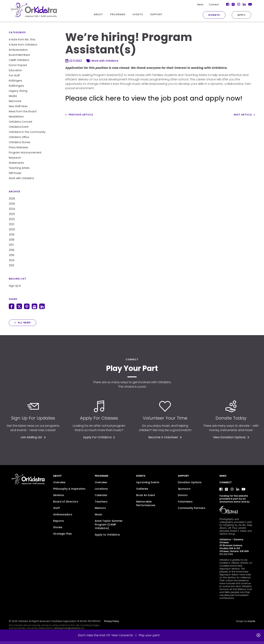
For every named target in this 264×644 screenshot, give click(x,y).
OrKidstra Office (19, 137)
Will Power (15, 173)
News (200, 4)
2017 (11, 245)
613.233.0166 (226, 554)
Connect (214, 4)
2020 (12, 229)
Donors (183, 495)
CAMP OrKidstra (19, 60)
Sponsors (184, 489)
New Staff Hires (18, 106)
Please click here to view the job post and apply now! (154, 98)
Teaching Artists (19, 168)
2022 (12, 219)
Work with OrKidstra (21, 178)
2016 (12, 250)
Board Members (19, 55)
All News (23, 323)
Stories (58, 527)
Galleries (142, 489)
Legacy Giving (18, 91)
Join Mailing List (33, 437)
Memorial (15, 101)
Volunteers (185, 502)
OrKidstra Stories (20, 142)
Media (13, 96)
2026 (12, 199)
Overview (59, 482)
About (57, 476)
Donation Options (190, 482)
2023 (12, 214)
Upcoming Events (148, 482)
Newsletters (16, 117)
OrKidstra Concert (21, 122)
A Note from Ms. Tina (22, 39)
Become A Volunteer (165, 437)
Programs (102, 476)
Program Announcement (25, 153)
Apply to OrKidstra (107, 535)
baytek (251, 621)
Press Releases (19, 147)
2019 (12, 235)
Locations (101, 489)
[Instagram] (239, 4)
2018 (12, 240)
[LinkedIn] (244, 4)
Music (99, 514)
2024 (12, 209)
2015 (12, 255)
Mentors (100, 508)
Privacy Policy (112, 621)
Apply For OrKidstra (99, 437)
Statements (16, 163)
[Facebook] (228, 4)
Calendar (101, 495)
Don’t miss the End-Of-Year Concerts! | (108, 635)
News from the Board (23, 111)
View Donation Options (231, 437)
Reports (58, 521)
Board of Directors (66, 502)
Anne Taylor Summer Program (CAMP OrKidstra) (109, 525)
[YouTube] (250, 4)
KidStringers (16, 86)
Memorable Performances (146, 503)
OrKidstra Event (19, 127)
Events (141, 476)
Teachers (101, 502)
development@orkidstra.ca (69, 628)
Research (15, 158)
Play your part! (149, 635)
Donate (214, 15)
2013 (11, 265)
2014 (12, 260)
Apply (241, 15)
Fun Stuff (14, 75)
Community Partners (192, 508)
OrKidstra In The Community (27, 132)
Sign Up (15, 286)
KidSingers (15, 81)
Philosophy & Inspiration (69, 489)
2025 (12, 204)
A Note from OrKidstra (23, 45)
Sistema (58, 495)
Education (15, 70)
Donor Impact (18, 65)
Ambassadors (18, 50)
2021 (11, 224)
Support (183, 476)
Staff (56, 508)
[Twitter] (233, 4)
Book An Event (146, 495)
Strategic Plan (63, 534)
